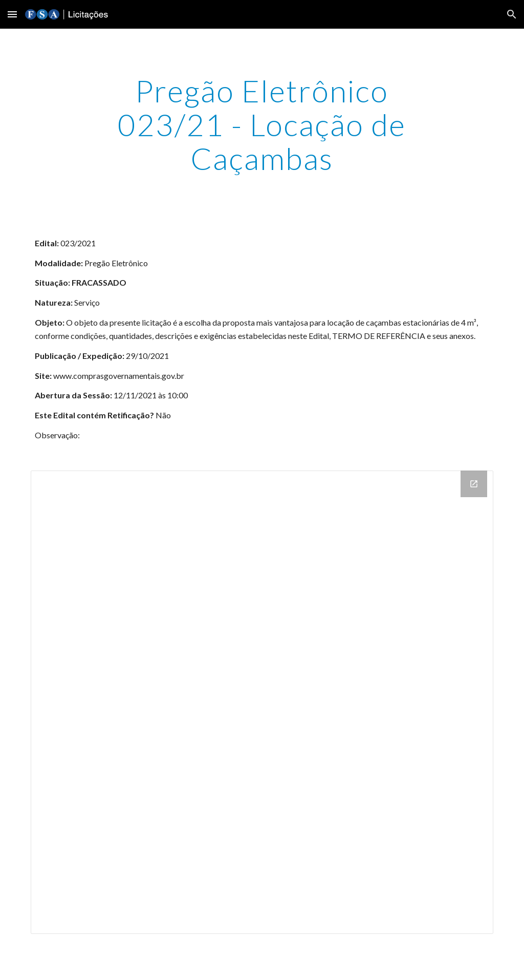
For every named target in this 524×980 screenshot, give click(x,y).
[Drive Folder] (262, 702)
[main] (262, 124)
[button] (12, 14)
